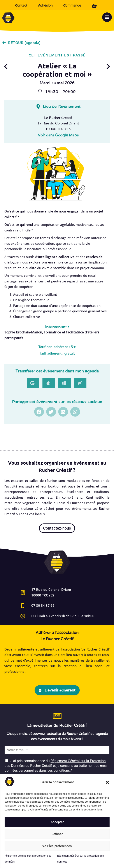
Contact (21, 5)
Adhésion (45, 5)
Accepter (57, 822)
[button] (107, 782)
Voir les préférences (57, 846)
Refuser (57, 834)
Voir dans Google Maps (58, 135)
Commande (72, 5)
